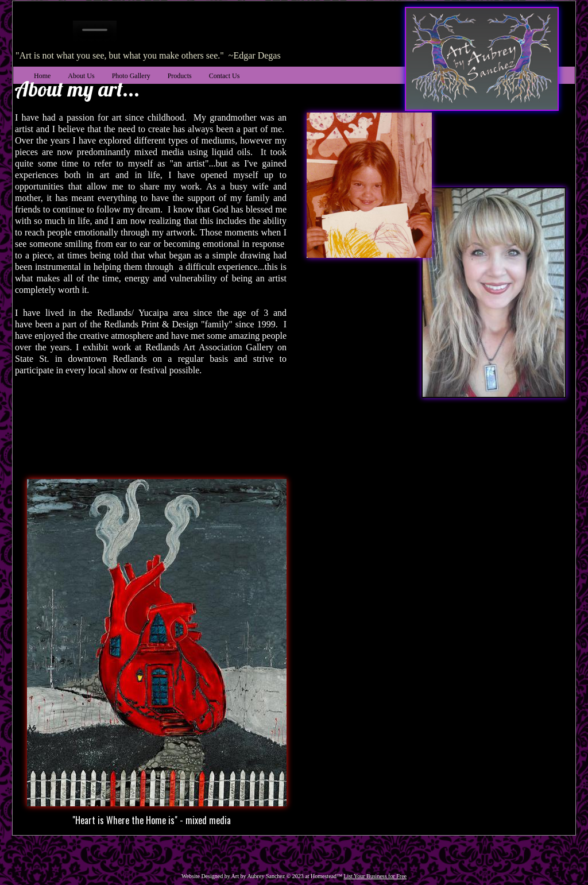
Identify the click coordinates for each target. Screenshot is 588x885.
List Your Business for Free (375, 876)
